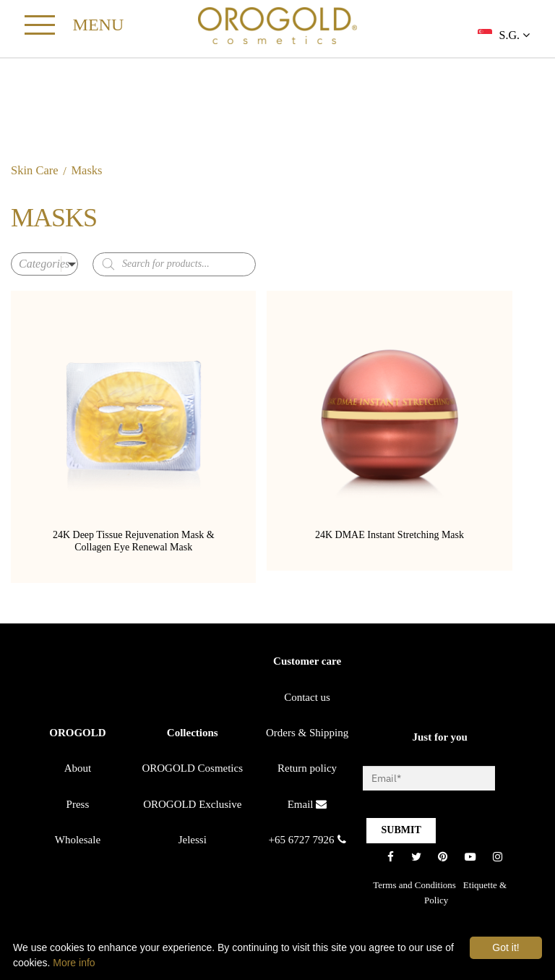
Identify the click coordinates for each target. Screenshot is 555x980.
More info (74, 963)
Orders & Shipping (307, 736)
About (78, 771)
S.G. (515, 35)
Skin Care (35, 173)
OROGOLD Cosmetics (192, 771)
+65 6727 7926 (307, 842)
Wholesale (78, 842)
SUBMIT (401, 833)
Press (78, 806)
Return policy (307, 771)
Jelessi (193, 842)
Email (307, 806)
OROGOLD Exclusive (192, 806)
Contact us (307, 699)
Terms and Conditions (414, 887)
